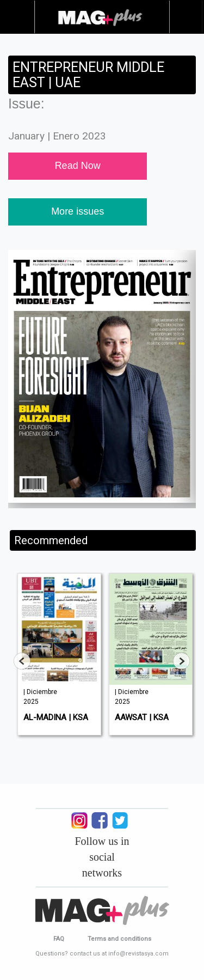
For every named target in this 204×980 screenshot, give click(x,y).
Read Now (78, 166)
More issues (78, 211)
